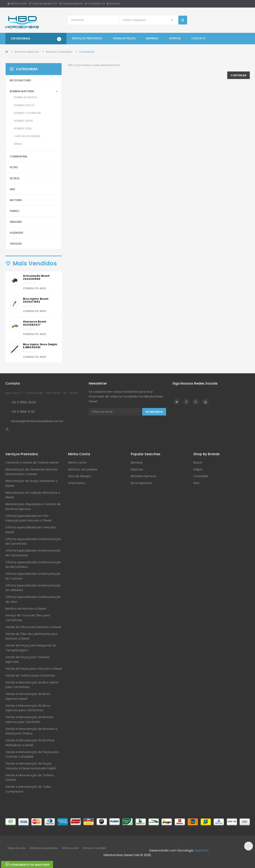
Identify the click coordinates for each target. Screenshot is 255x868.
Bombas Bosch (24, 105)
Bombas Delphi (23, 121)
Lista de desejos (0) (43, 3)
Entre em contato (95, 848)
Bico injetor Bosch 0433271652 (36, 300)
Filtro (14, 167)
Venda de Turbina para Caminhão (30, 676)
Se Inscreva (154, 412)
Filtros (15, 178)
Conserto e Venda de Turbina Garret (32, 463)
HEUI (12, 189)
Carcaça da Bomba (27, 136)
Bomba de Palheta (26, 97)
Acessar (114, 3)
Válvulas (16, 244)
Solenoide (16, 233)
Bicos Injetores (20, 80)
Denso (18, 144)
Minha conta (17, 3)
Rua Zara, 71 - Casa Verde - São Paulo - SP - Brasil (41, 393)
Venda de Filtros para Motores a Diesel (33, 627)
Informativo (77, 483)
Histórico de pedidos (83, 469)
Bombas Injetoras (27, 52)
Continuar (239, 75)
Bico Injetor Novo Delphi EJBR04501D (40, 346)
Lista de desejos (80, 476)
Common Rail (19, 156)
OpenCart (201, 850)
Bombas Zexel (23, 128)
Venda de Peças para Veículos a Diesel (34, 669)
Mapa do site (16, 848)
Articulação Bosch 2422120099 (36, 277)
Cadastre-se (95, 3)
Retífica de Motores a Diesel (26, 609)
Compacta (87, 52)
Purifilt (15, 211)
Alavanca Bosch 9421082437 (35, 323)
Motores (16, 200)
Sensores (16, 222)
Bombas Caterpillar (59, 52)
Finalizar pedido (71, 3)
